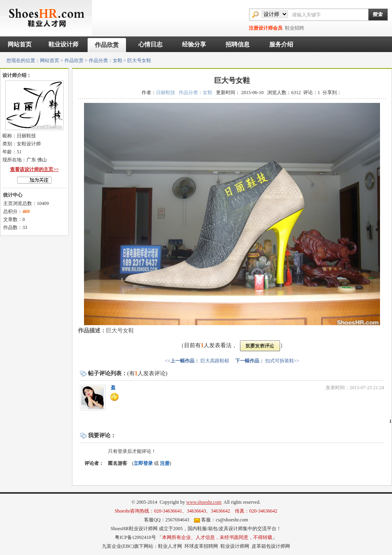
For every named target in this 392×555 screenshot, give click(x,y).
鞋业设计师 (63, 44)
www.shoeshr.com (204, 502)
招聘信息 (238, 44)
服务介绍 (281, 44)
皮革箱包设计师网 (271, 546)
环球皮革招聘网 (201, 546)
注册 (165, 463)
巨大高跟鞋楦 (215, 361)
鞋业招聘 (294, 28)
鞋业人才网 (170, 546)
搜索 (374, 14)
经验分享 (194, 44)
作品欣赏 (107, 45)
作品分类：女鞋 (106, 60)
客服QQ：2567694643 (167, 520)
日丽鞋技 (166, 92)
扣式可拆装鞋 (280, 361)
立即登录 (143, 463)
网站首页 (20, 44)
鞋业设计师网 (235, 546)
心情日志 (150, 44)
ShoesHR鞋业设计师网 (134, 529)
